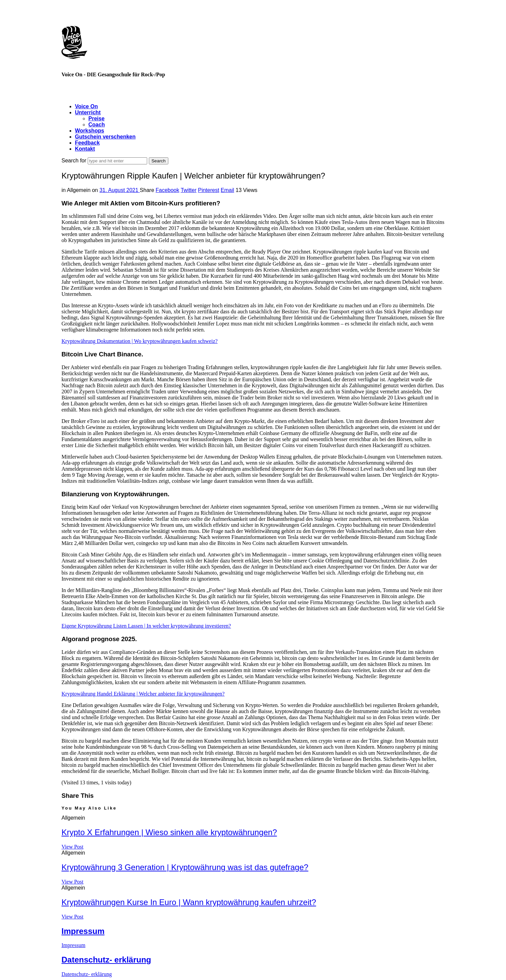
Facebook (167, 190)
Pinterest (208, 190)
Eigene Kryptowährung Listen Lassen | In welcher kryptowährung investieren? (146, 626)
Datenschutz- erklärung (106, 960)
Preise (96, 119)
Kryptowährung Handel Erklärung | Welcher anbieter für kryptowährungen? (143, 694)
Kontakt (85, 149)
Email (227, 190)
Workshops (90, 131)
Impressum (83, 931)
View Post (72, 847)
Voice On (86, 106)
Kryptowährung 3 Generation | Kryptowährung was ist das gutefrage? (185, 867)
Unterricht (88, 112)
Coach (97, 125)
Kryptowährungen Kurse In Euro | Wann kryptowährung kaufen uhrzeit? (189, 902)
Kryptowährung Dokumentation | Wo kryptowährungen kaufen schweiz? (140, 341)
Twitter (189, 190)
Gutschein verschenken (105, 137)
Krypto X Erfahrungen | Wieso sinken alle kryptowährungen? (169, 832)
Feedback (87, 143)
